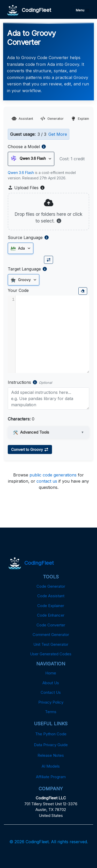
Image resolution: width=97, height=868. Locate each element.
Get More (58, 134)
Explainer (82, 119)
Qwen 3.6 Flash (21, 173)
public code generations (53, 475)
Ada (18, 249)
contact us (47, 481)
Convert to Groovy (30, 449)
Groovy (21, 280)
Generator (52, 119)
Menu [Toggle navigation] (83, 11)
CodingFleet (29, 10)
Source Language (25, 237)
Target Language (24, 269)
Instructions (19, 382)
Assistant (22, 119)
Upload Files (26, 188)
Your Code (18, 290)
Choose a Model (24, 147)
